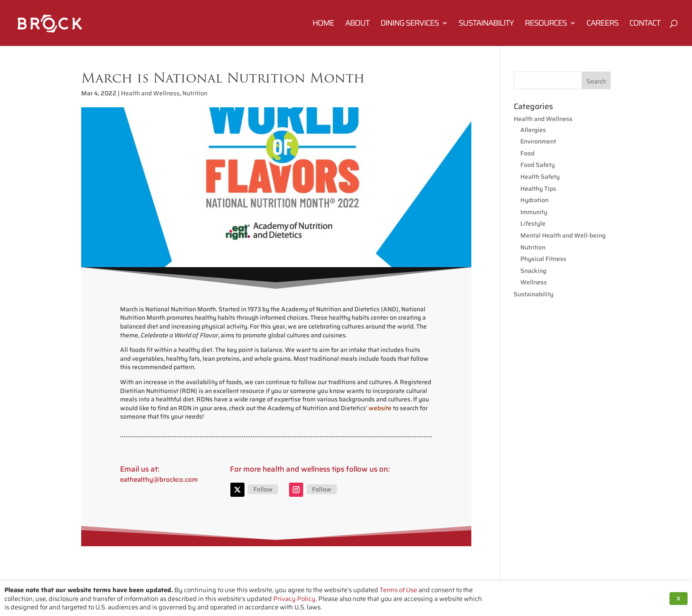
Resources (546, 25)
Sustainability (486, 25)
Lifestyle (533, 223)
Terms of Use (398, 590)
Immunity (534, 212)
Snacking (533, 271)
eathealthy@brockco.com (159, 480)
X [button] (679, 599)
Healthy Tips (538, 189)
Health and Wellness (150, 93)
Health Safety (540, 177)
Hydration (534, 200)
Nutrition (195, 93)
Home (323, 25)
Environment (538, 141)
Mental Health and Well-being (563, 235)
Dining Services (410, 25)
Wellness (534, 282)
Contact (645, 25)
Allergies (533, 130)
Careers (602, 25)
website (380, 408)
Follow (263, 489)
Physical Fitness (543, 259)
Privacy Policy (294, 599)
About (357, 25)
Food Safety (538, 165)
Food (527, 153)
